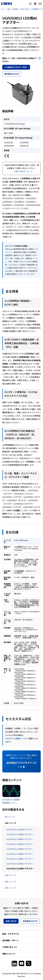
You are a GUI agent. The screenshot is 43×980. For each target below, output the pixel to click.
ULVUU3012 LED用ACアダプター (20, 829)
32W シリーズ (10, 888)
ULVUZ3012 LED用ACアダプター (20, 834)
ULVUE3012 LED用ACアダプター (20, 839)
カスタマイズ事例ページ (15, 738)
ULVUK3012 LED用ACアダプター (20, 849)
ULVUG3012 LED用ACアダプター (20, 869)
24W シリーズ (10, 881)
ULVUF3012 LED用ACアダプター (20, 864)
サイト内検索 (30, 4)
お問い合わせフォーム (24, 171)
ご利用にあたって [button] (10, 947)
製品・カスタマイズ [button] (11, 934)
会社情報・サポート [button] (11, 940)
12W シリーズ (10, 823)
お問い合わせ (11, 921)
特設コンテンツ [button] (9, 954)
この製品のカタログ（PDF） (16, 67)
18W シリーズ (10, 875)
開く (40, 58)
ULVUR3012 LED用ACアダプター (20, 854)
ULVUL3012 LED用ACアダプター (20, 859)
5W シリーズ (10, 817)
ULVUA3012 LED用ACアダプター (20, 844)
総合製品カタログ (12, 74)
